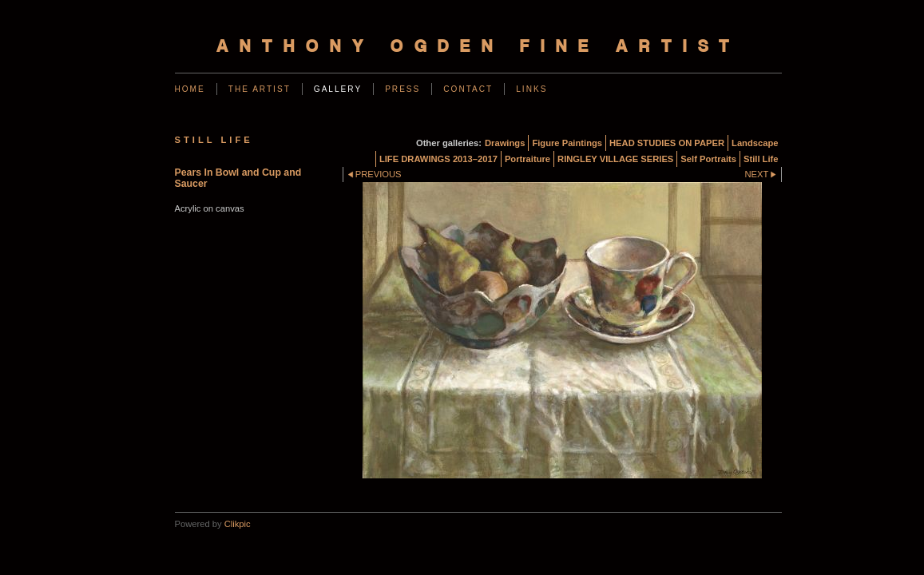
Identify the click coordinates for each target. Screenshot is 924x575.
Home (190, 89)
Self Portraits (708, 159)
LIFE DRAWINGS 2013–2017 (438, 159)
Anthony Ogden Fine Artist (478, 48)
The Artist (260, 89)
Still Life (761, 159)
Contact (468, 89)
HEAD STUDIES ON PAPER (667, 143)
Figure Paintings (567, 143)
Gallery (338, 89)
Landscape (755, 143)
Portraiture (527, 159)
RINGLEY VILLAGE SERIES (615, 159)
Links (531, 89)
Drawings (505, 143)
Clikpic (238, 524)
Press (403, 89)
